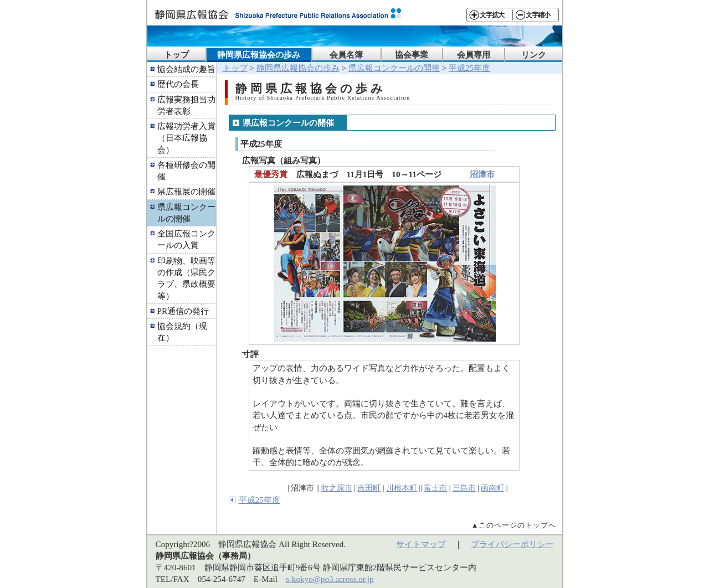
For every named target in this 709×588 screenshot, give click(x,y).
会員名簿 (346, 55)
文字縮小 (538, 15)
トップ (176, 55)
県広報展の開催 (186, 191)
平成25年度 (469, 68)
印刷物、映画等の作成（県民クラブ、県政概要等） (186, 278)
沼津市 (482, 174)
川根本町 (402, 488)
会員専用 (474, 55)
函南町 (492, 488)
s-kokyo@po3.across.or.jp (330, 579)
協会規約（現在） (182, 332)
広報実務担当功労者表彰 (186, 105)
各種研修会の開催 (186, 171)
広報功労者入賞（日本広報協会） (186, 138)
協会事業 (412, 55)
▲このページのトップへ (514, 525)
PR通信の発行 (183, 311)
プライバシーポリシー (512, 544)
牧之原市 (337, 488)
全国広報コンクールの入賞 (186, 239)
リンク (534, 55)
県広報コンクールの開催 (186, 213)
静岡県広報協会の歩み (259, 55)
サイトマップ (421, 544)
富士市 (435, 488)
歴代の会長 (178, 84)
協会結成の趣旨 (186, 69)
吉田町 (369, 488)
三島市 (464, 488)
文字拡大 (492, 15)
